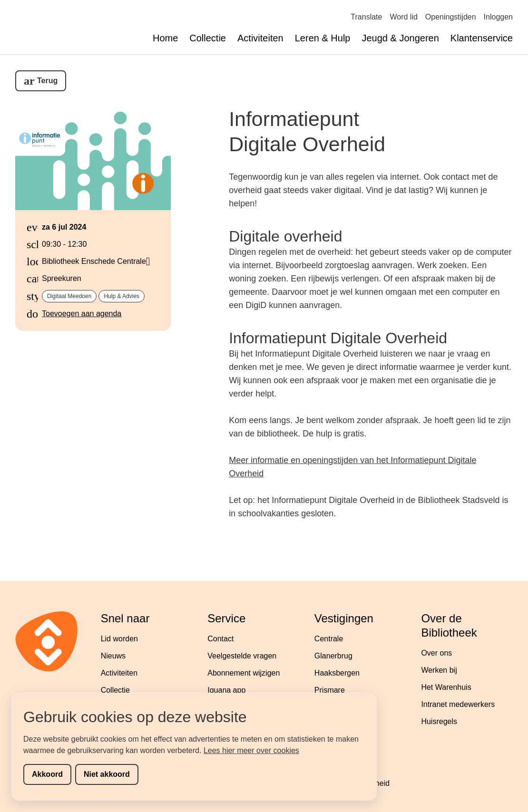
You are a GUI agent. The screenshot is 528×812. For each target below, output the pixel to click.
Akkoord (47, 774)
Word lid (403, 17)
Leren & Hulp (323, 38)
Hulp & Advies (122, 296)
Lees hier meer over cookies (251, 750)
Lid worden (119, 639)
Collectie (208, 38)
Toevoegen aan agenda (82, 314)
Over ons (436, 653)
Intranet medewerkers (458, 704)
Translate (366, 17)
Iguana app (226, 690)
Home (165, 38)
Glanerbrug (333, 656)
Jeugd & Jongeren (400, 38)
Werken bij (439, 670)
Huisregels (439, 721)
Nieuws (113, 656)
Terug (47, 81)
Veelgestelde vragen (242, 656)
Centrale (329, 639)
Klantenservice (482, 38)
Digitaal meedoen (69, 296)
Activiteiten (260, 38)
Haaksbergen (337, 673)
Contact (220, 639)
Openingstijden (451, 17)
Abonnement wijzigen (244, 673)
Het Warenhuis (446, 687)
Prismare (330, 690)
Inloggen (498, 17)
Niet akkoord (107, 774)
